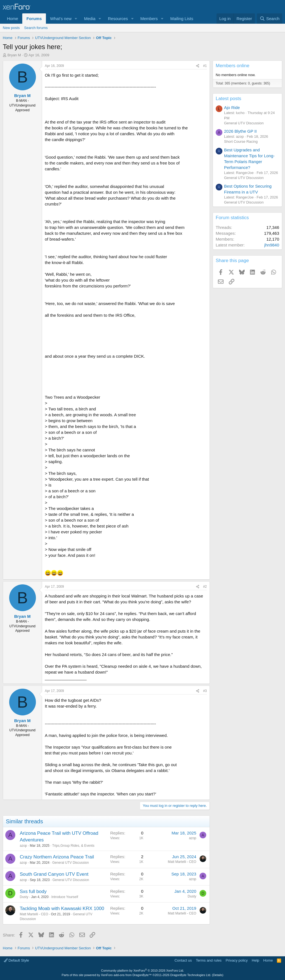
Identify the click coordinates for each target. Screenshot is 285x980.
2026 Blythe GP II (240, 131)
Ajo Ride (232, 107)
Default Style (16, 960)
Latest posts (229, 99)
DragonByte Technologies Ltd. (191, 975)
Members (149, 19)
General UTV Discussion (71, 863)
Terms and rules (209, 960)
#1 (205, 66)
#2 (205, 587)
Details (218, 975)
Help (256, 960)
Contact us (183, 960)
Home (13, 19)
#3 (205, 691)
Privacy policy (237, 960)
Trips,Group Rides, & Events (73, 846)
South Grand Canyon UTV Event (54, 874)
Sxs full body (33, 891)
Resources (118, 19)
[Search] (270, 19)
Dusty (24, 897)
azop (23, 846)
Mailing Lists (182, 19)
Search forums (36, 28)
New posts (11, 28)
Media (90, 19)
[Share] (198, 66)
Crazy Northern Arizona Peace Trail (57, 857)
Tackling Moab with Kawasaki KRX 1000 (62, 908)
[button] (76, 19)
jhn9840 (272, 245)
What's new (61, 19)
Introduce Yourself (65, 897)
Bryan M (14, 55)
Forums (34, 19)
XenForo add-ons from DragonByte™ (126, 975)
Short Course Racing (241, 141)
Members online (233, 66)
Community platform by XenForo (142, 971)
